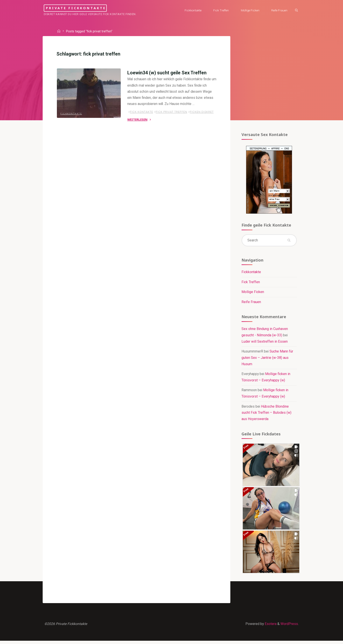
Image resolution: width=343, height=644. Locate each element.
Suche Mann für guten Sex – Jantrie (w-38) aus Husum (267, 360)
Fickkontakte (71, 118)
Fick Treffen (250, 283)
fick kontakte (141, 113)
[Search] (295, 10)
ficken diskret (202, 113)
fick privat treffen (171, 113)
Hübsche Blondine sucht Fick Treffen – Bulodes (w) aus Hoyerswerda (266, 415)
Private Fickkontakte (82, 8)
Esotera (270, 627)
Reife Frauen (251, 303)
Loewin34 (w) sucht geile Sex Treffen (167, 73)
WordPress (289, 627)
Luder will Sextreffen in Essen (264, 343)
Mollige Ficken (253, 293)
